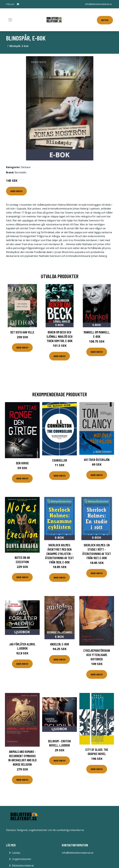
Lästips (16, 853)
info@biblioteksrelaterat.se (98, 4)
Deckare (26, 167)
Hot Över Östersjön (97, 460)
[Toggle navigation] (10, 20)
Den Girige (22, 463)
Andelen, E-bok (60, 644)
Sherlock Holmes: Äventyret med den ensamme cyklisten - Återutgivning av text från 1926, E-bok (59, 553)
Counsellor (60, 460)
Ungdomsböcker (22, 859)
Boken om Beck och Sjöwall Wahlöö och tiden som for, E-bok (59, 336)
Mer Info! (16, 191)
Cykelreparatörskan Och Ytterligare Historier (97, 655)
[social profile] (18, 4)
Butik (105, 20)
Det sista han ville (22, 332)
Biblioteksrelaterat (23, 866)
